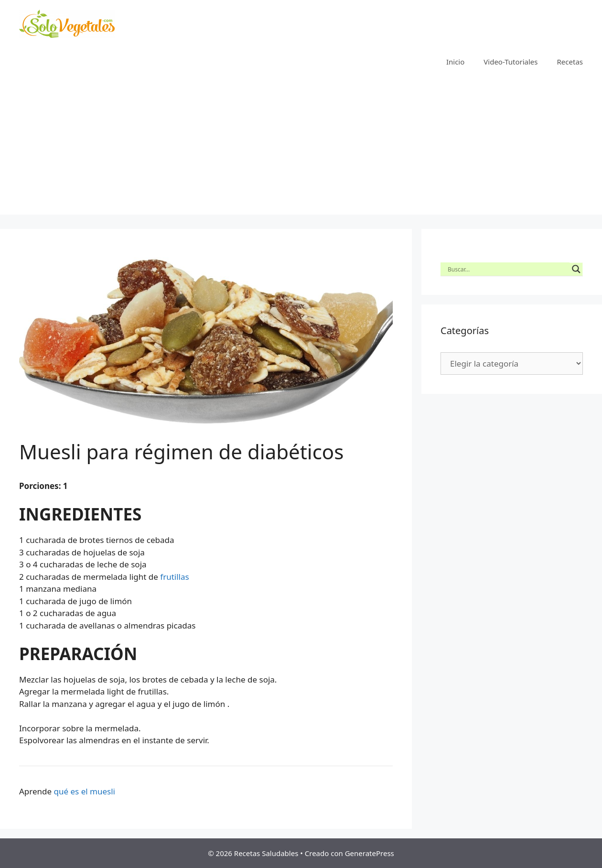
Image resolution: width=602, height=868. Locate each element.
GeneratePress (370, 853)
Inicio (455, 62)
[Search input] (507, 269)
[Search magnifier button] (576, 269)
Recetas (570, 62)
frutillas (174, 577)
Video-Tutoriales (511, 62)
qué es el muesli (85, 791)
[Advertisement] (301, 148)
